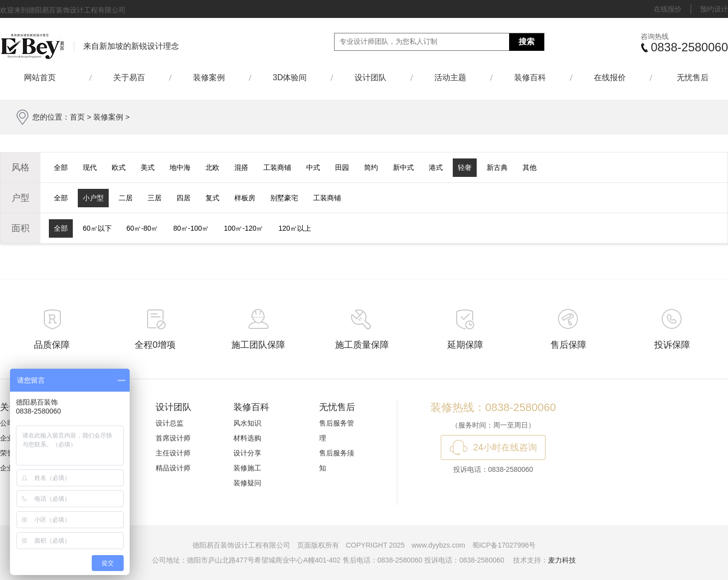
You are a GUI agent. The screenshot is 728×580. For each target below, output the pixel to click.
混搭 (241, 167)
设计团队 (370, 77)
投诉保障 (672, 345)
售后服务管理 (337, 431)
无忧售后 (693, 77)
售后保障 (568, 345)
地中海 (180, 167)
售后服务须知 (337, 460)
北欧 (212, 167)
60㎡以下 (97, 228)
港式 (436, 167)
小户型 (93, 198)
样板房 (245, 198)
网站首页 (45, 77)
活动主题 (450, 77)
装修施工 (247, 468)
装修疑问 (247, 483)
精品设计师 (173, 468)
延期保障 (465, 345)
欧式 (119, 167)
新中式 (403, 167)
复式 (212, 198)
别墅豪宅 (284, 198)
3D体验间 (290, 77)
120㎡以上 (294, 228)
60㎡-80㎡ (143, 228)
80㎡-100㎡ (191, 228)
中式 (313, 167)
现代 (90, 167)
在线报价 (668, 9)
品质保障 (52, 345)
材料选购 (247, 438)
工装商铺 (277, 167)
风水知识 (247, 423)
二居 (126, 198)
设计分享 (247, 453)
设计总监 (170, 423)
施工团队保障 (258, 345)
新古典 (497, 167)
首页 (77, 117)
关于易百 (129, 77)
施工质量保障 (362, 345)
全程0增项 (155, 345)
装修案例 (209, 77)
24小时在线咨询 (505, 447)
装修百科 (530, 77)
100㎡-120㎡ (244, 228)
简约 (371, 167)
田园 (342, 167)
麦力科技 (562, 560)
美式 (148, 167)
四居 (183, 198)
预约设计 (714, 9)
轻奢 (465, 167)
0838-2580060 (689, 47)
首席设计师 (173, 438)
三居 (155, 198)
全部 (61, 167)
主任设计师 (173, 453)
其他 (530, 167)
